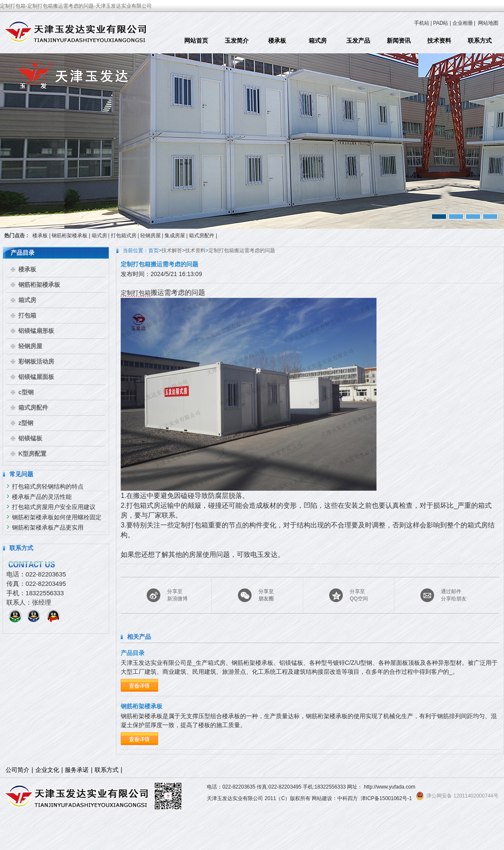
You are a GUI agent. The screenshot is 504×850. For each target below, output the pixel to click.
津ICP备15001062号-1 (386, 798)
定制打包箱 (136, 293)
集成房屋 (175, 236)
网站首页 (196, 41)
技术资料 (439, 41)
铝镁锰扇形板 (36, 331)
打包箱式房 (124, 236)
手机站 (422, 23)
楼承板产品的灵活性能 (42, 497)
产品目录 (133, 653)
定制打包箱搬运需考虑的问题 (242, 250)
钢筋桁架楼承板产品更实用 (48, 527)
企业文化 (47, 770)
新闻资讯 (399, 41)
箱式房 (318, 41)
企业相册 (463, 23)
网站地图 (488, 23)
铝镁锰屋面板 (36, 377)
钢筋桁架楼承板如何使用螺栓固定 (57, 517)
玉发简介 (237, 41)
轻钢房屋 (151, 236)
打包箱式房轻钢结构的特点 (48, 486)
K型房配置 (32, 454)
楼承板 (277, 41)
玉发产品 (358, 41)
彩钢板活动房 (36, 361)
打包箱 (27, 315)
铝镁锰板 (30, 438)
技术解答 (172, 250)
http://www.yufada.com (390, 787)
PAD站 (441, 23)
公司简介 (17, 770)
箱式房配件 (202, 236)
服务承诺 (77, 770)
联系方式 (480, 41)
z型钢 (26, 423)
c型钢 (26, 392)
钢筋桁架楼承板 (70, 236)
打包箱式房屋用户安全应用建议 (54, 507)
